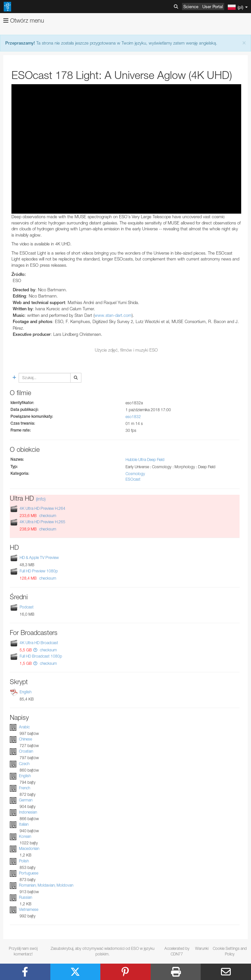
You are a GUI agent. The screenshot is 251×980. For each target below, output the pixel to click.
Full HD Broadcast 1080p (41, 656)
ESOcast (133, 479)
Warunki (202, 948)
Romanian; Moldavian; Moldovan (46, 885)
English (25, 692)
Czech (24, 764)
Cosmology (135, 474)
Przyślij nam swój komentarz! (23, 951)
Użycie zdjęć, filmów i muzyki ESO (126, 350)
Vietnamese (29, 909)
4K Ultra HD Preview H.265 (42, 522)
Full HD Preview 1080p (39, 571)
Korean (25, 836)
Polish (24, 861)
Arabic (24, 727)
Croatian (26, 751)
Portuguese (29, 873)
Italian (24, 824)
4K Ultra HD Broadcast (39, 643)
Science (191, 7)
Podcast (27, 607)
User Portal (213, 7)
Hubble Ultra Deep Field (145, 460)
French (25, 788)
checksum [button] (47, 516)
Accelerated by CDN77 (177, 951)
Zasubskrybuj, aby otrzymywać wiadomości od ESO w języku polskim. (102, 951)
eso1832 (133, 417)
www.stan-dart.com (113, 315)
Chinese (25, 739)
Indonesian (28, 812)
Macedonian (29, 849)
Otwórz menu (24, 20)
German (26, 800)
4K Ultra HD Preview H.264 (42, 508)
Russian (25, 897)
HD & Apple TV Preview (39, 557)
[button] (35, 650)
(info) (41, 499)
